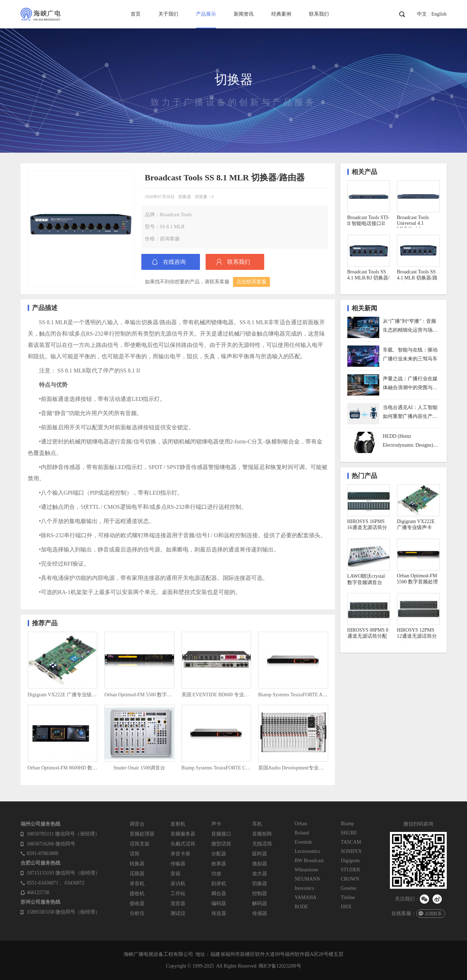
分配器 (219, 854)
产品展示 (206, 14)
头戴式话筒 (183, 844)
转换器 (137, 864)
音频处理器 (142, 834)
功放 (216, 874)
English (439, 14)
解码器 (260, 903)
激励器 (260, 864)
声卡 (216, 824)
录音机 (137, 884)
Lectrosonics (308, 851)
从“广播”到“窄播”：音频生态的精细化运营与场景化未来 (410, 326)
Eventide (304, 842)
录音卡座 (180, 854)
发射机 (178, 824)
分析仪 (137, 913)
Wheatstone (306, 870)
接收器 (137, 903)
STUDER (351, 870)
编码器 (219, 903)
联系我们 (319, 14)
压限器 (137, 874)
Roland (302, 833)
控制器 (260, 894)
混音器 (178, 903)
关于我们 (168, 14)
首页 (136, 14)
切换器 (185, 197)
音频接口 (221, 834)
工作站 (178, 894)
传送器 (219, 913)
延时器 (260, 854)
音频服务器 (183, 834)
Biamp (347, 824)
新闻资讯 (244, 14)
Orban (301, 824)
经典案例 (281, 14)
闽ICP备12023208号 (280, 966)
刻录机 (219, 884)
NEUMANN (308, 879)
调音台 (137, 824)
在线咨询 (174, 262)
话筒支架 (140, 844)
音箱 (175, 874)
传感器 (260, 913)
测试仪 (178, 913)
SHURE (349, 833)
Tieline (348, 897)
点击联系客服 (251, 282)
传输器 (178, 864)
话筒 (135, 854)
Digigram (351, 861)
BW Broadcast (309, 861)
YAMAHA (306, 897)
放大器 (260, 874)
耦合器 (219, 894)
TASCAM (351, 842)
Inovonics (305, 888)
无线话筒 (262, 844)
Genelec (349, 888)
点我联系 (433, 914)
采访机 (178, 884)
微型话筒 (221, 844)
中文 (422, 14)
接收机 (137, 894)
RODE (302, 907)
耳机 (257, 824)
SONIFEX (351, 851)
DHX (346, 907)
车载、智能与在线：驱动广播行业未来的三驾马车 (410, 354)
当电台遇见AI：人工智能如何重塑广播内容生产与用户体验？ (410, 413)
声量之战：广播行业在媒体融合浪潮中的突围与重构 (410, 384)
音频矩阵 (262, 834)
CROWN (350, 879)
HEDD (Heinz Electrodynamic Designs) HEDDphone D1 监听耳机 (410, 442)
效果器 (219, 864)
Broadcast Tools (176, 215)
